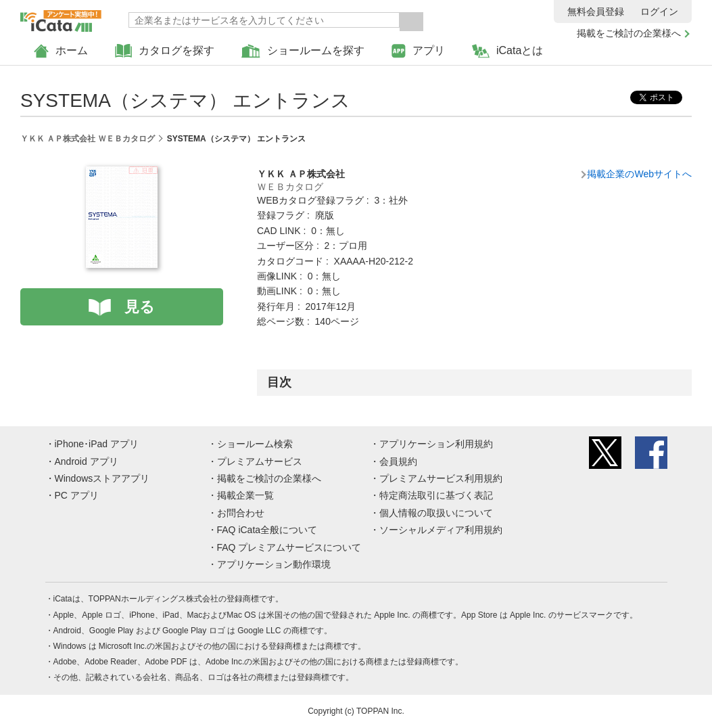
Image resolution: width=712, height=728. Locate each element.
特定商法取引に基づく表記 (436, 495)
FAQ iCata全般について (267, 530)
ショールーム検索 (255, 444)
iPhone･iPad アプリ (97, 444)
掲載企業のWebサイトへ (639, 174)
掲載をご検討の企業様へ (629, 33)
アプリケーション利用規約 (436, 444)
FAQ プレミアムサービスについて (289, 547)
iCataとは (507, 51)
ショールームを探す (303, 51)
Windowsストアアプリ (102, 478)
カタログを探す (165, 51)
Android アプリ (87, 461)
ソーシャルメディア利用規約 (441, 530)
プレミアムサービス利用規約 (441, 478)
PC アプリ (77, 495)
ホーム (61, 51)
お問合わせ (241, 513)
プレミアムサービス (260, 461)
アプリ (418, 51)
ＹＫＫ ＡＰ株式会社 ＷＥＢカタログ (88, 139)
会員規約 (398, 461)
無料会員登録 (596, 12)
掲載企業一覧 (245, 495)
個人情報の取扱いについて (436, 513)
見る (140, 307)
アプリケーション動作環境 (274, 564)
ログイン (659, 12)
